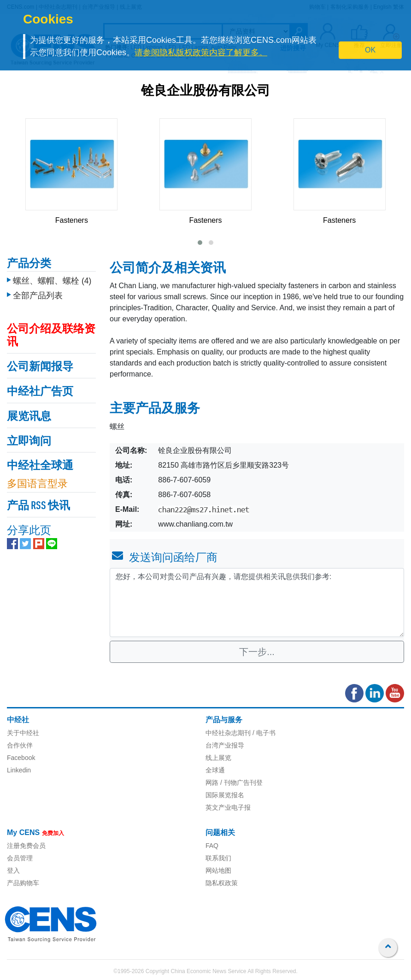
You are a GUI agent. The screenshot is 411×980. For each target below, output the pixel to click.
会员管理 (20, 858)
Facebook (21, 758)
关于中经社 (23, 733)
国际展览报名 (225, 795)
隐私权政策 (222, 883)
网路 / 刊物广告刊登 (234, 783)
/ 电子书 (263, 733)
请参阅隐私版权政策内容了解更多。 (201, 52)
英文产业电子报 (228, 807)
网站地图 (218, 870)
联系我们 (218, 858)
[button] (200, 243)
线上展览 (218, 758)
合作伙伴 (20, 745)
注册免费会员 (26, 846)
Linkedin (19, 770)
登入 (13, 870)
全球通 (215, 770)
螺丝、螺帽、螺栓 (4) (52, 281)
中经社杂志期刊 (228, 733)
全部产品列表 (38, 296)
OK (370, 50)
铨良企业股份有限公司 (205, 92)
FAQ (212, 846)
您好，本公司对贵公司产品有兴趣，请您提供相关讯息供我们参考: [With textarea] (257, 603)
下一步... (257, 652)
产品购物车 (23, 883)
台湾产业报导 (225, 745)
